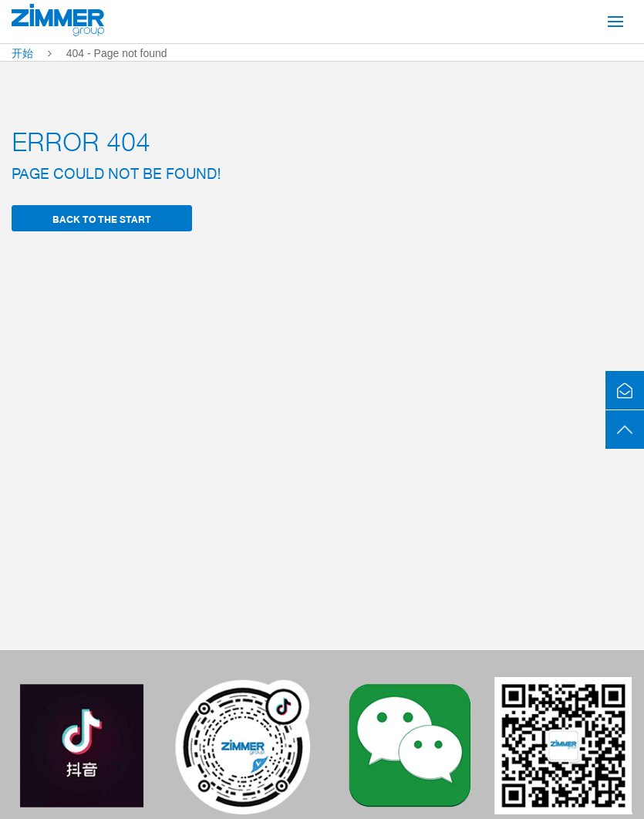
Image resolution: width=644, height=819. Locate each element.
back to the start (102, 219)
